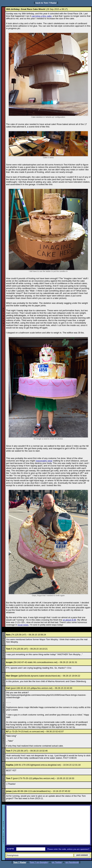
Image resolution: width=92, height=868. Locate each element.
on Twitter (57, 862)
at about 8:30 (69, 620)
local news (23, 625)
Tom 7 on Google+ (39, 862)
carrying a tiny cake (41, 16)
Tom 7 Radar (20, 862)
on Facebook (72, 862)
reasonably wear (44, 461)
